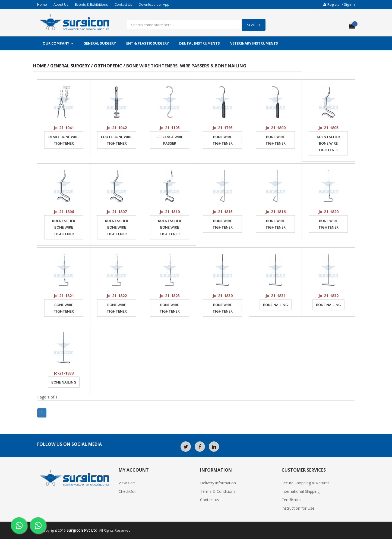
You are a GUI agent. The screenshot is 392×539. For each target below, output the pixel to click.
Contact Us (123, 4)
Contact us (210, 500)
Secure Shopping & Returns (306, 483)
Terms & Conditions (218, 491)
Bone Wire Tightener (223, 140)
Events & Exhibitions (91, 4)
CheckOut (127, 491)
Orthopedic (109, 66)
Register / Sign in (339, 4)
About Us (61, 4)
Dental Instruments (200, 43)
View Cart (127, 483)
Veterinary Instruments (254, 43)
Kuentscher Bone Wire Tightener (328, 143)
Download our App (154, 4)
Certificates (291, 500)
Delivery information (218, 483)
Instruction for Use (298, 508)
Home (42, 4)
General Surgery (100, 43)
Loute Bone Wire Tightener (117, 140)
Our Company (56, 43)
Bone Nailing (276, 305)
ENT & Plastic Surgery (148, 43)
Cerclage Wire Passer (170, 140)
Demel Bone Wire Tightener (64, 140)
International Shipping (301, 491)
